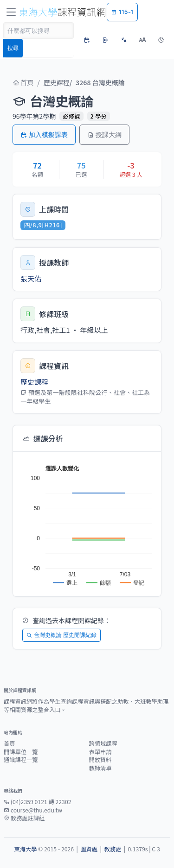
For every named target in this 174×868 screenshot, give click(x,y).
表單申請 (100, 752)
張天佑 (31, 278)
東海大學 (25, 849)
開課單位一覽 (21, 752)
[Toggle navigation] (11, 12)
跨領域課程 (103, 743)
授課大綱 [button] (104, 134)
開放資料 (100, 760)
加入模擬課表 (44, 134)
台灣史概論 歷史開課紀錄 (61, 635)
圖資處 (89, 849)
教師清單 (100, 768)
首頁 (23, 82)
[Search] (39, 31)
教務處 (113, 849)
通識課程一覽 (21, 760)
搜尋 (13, 48)
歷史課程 (57, 82)
